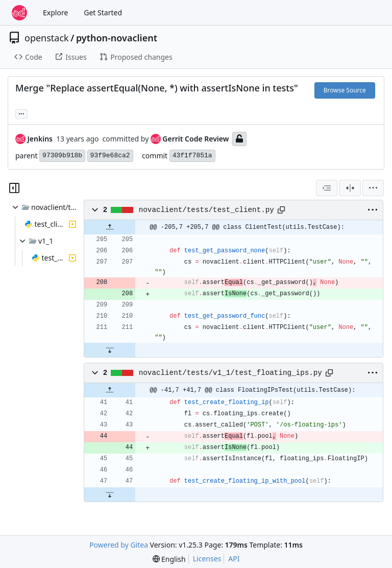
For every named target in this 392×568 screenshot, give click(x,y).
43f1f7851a (192, 156)
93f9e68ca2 (110, 156)
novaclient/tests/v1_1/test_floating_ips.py (230, 373)
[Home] (19, 13)
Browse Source (345, 90)
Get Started (103, 13)
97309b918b (62, 156)
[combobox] (327, 188)
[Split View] (350, 188)
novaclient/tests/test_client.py (206, 210)
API (234, 559)
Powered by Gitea (119, 545)
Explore (55, 13)
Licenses (207, 559)
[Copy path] (281, 210)
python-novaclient (117, 38)
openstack (47, 38)
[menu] (373, 188)
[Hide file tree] (14, 188)
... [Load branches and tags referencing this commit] (21, 113)
